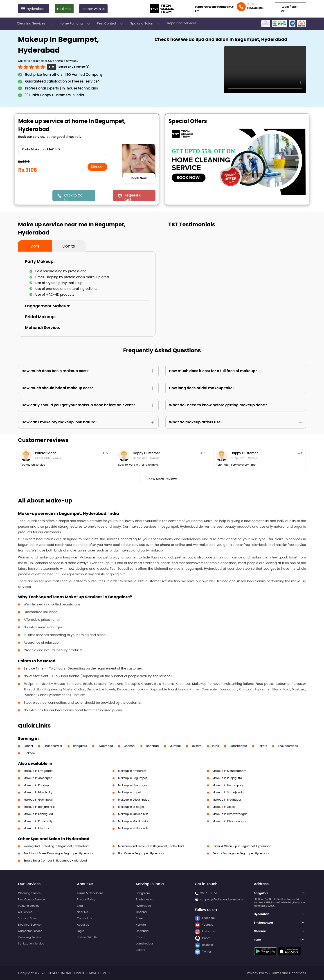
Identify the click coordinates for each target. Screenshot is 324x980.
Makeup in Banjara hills (39, 807)
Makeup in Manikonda (133, 821)
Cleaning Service (29, 893)
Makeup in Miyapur (36, 828)
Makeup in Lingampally (228, 785)
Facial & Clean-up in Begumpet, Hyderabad (242, 846)
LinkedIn (204, 945)
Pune (216, 746)
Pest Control (111, 24)
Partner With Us (93, 9)
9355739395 (255, 8)
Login (81, 931)
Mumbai (175, 746)
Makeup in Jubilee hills (133, 814)
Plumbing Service (30, 937)
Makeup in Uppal (129, 792)
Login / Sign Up (289, 9)
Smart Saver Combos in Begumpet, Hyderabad (55, 861)
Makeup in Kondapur (38, 785)
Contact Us (84, 918)
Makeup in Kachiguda (38, 814)
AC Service (25, 912)
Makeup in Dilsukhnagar (134, 800)
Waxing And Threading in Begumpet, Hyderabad (56, 846)
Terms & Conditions (90, 893)
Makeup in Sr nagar (131, 807)
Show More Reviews (162, 479)
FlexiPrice (64, 9)
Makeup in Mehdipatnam (229, 771)
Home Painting (75, 24)
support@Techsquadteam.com (221, 899)
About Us (83, 925)
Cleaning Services (35, 24)
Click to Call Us (74, 197)
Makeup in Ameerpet (38, 778)
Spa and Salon (146, 24)
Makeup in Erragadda (38, 771)
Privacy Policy (86, 899)
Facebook (205, 918)
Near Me (82, 912)
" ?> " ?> (63, 149)
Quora (203, 938)
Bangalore (80, 746)
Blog (80, 906)
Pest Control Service (31, 899)
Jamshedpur (238, 746)
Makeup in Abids (224, 807)
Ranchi (28, 746)
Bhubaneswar (53, 746)
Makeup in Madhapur (227, 800)
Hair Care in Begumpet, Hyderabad (142, 853)
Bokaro (262, 746)
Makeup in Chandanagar (229, 821)
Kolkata (197, 746)
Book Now (139, 178)
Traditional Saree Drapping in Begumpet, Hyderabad (59, 853)
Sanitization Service (31, 943)
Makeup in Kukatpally (38, 821)
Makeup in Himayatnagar (230, 814)
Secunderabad (288, 746)
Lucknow (29, 753)
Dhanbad (152, 746)
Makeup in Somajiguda (228, 792)
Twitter (203, 952)
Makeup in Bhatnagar (133, 785)
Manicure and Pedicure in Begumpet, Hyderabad (151, 846)
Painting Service (29, 906)
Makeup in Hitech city (38, 792)
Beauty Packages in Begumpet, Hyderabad (241, 853)
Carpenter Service (30, 931)
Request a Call (133, 197)
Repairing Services (182, 23)
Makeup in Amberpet (132, 771)
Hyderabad (106, 746)
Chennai (129, 746)
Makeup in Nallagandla (134, 828)
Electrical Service (29, 925)
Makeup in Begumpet (133, 778)
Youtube (204, 925)
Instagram (206, 931)
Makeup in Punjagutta (227, 778)
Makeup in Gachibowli (38, 800)
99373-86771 (209, 893)
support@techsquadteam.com (214, 9)
